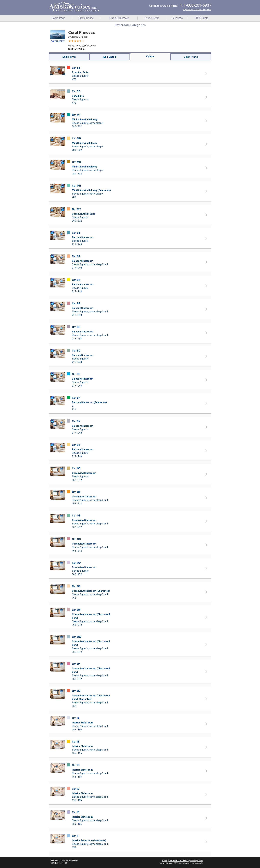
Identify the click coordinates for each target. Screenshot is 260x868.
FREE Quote (202, 18)
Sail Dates (110, 57)
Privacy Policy (196, 861)
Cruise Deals (152, 18)
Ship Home (69, 57)
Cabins (150, 57)
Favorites (177, 18)
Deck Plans (191, 57)
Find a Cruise (86, 18)
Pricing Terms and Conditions (175, 861)
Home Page (58, 18)
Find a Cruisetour (119, 18)
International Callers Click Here (197, 10)
